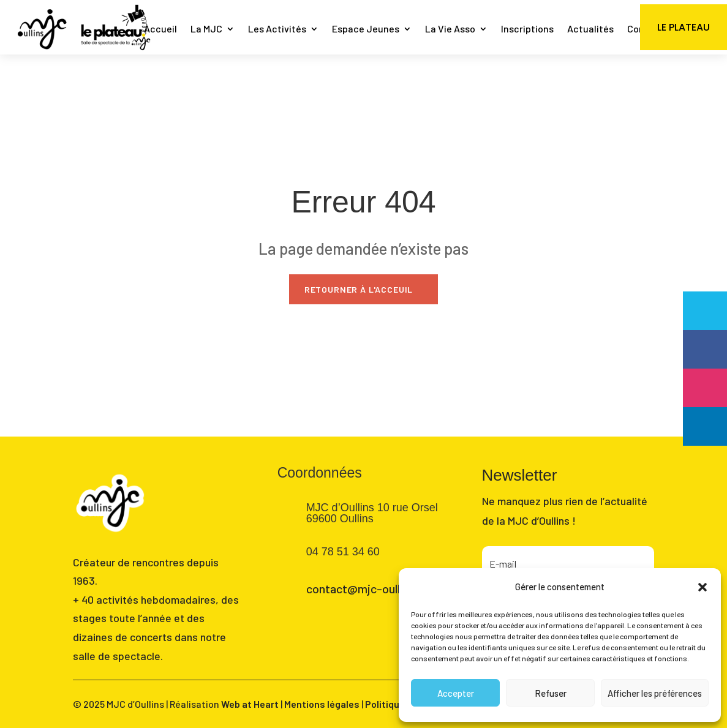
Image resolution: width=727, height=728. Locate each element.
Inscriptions (527, 30)
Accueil (160, 30)
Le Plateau (684, 27)
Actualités (590, 30)
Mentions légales (322, 704)
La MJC (206, 30)
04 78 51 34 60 (343, 552)
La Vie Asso (450, 30)
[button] (703, 587)
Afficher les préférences (655, 693)
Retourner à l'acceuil (359, 289)
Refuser (551, 693)
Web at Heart (250, 704)
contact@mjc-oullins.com (374, 588)
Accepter (456, 693)
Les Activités (277, 30)
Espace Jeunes (366, 30)
